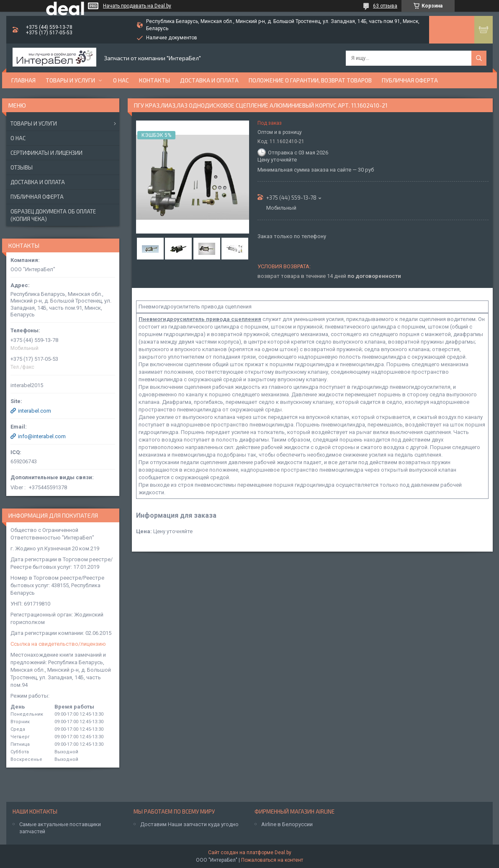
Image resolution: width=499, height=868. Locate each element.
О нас (121, 80)
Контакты (154, 80)
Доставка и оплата (209, 80)
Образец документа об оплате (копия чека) (53, 215)
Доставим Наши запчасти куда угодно (189, 824)
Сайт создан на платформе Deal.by (250, 853)
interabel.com (35, 411)
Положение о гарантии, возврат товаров (310, 80)
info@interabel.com (42, 436)
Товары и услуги (70, 80)
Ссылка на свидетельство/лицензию (58, 644)
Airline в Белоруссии (287, 824)
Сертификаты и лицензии (46, 153)
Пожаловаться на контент (272, 860)
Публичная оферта (410, 80)
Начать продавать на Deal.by (137, 6)
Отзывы (22, 167)
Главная (23, 80)
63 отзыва (385, 6)
